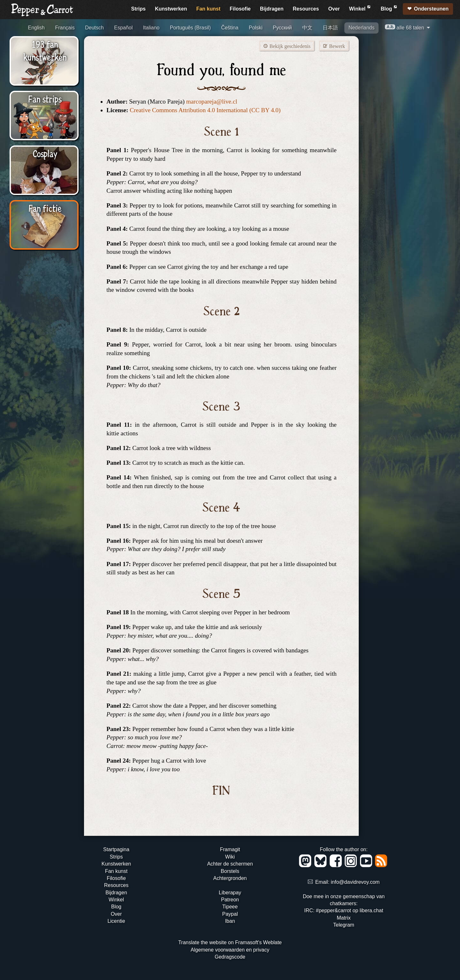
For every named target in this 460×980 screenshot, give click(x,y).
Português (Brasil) (190, 28)
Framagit (230, 849)
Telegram (344, 925)
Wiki (230, 857)
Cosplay (45, 153)
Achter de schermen (230, 864)
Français (65, 28)
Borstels (230, 871)
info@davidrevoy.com (355, 882)
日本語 (330, 28)
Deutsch (94, 28)
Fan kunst (208, 9)
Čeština (230, 28)
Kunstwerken (171, 9)
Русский (282, 28)
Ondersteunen (431, 9)
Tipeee (230, 907)
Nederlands (362, 28)
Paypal (230, 914)
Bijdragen (272, 9)
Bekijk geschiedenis (287, 46)
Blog (389, 8)
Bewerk (334, 46)
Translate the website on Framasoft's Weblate (230, 942)
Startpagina (116, 849)
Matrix (344, 918)
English (36, 28)
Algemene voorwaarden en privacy (230, 950)
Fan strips (45, 98)
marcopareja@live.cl (212, 101)
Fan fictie (45, 208)
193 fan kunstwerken (45, 50)
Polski (256, 28)
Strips (138, 9)
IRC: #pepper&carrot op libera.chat (344, 910)
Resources (306, 9)
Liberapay (230, 893)
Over (334, 9)
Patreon (230, 900)
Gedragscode (230, 957)
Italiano (151, 28)
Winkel (360, 8)
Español (123, 28)
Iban (230, 921)
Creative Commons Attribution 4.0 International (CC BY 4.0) (205, 110)
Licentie (116, 921)
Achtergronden (230, 878)
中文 (307, 28)
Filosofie (240, 9)
